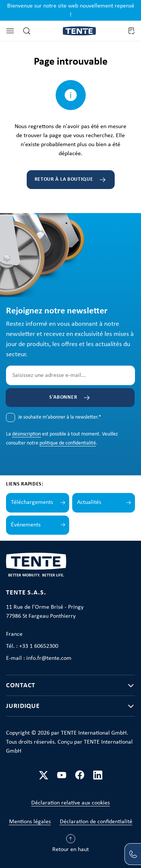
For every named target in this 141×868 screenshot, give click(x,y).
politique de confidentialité (68, 443)
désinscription (27, 434)
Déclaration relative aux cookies (70, 803)
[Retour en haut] (70, 845)
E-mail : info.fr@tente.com (39, 658)
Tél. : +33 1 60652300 (32, 646)
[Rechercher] (27, 31)
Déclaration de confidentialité (96, 822)
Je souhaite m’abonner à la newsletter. (60, 417)
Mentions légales (30, 822)
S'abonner (63, 397)
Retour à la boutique (64, 179)
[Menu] (10, 31)
